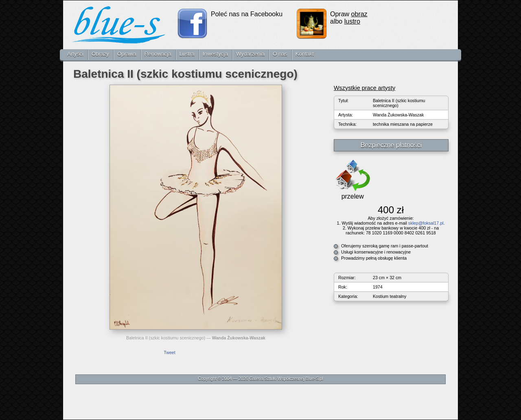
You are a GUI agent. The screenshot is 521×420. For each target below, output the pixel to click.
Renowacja (158, 54)
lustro (352, 21)
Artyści (75, 54)
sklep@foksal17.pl (426, 223)
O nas (280, 54)
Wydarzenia (250, 54)
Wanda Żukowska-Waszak (239, 338)
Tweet (169, 352)
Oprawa (127, 54)
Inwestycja (215, 54)
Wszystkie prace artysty (364, 88)
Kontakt (305, 54)
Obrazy (100, 54)
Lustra (187, 54)
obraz (359, 14)
